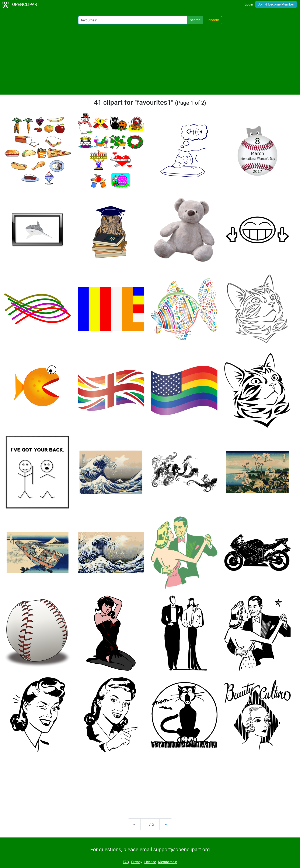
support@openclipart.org (181, 850)
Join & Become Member (276, 4)
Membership (168, 862)
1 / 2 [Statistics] (150, 824)
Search (195, 20)
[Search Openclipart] (133, 20)
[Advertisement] (150, 59)
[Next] (166, 824)
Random (213, 20)
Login (249, 4)
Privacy (137, 862)
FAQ (126, 862)
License (150, 862)
